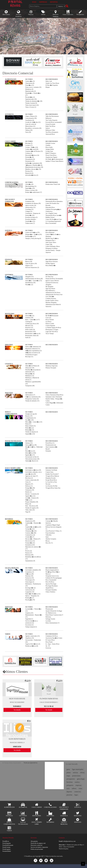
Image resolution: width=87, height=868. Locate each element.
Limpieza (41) (29, 613)
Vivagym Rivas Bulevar (52, 476)
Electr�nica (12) (30, 451)
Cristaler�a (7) (30, 537)
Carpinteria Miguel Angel (53, 525)
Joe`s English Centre (51, 213)
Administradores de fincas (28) (34, 279)
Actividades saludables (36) (33, 570)
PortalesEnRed (7, 851)
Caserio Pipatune (50, 326)
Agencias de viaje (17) (32, 476)
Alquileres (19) (29, 638)
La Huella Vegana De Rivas (53, 328)
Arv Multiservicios (51, 613)
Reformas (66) (29, 555)
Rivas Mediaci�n (51, 266)
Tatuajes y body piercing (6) (33, 238)
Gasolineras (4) (30, 120)
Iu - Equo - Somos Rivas (52, 644)
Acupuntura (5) (30, 572)
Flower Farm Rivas (51, 155)
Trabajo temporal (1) (31, 627)
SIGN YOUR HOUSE (17, 699)
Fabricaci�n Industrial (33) (33, 347)
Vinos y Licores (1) (31, 107)
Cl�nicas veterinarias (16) (33, 397)
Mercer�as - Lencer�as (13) (34, 422)
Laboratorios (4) (30, 590)
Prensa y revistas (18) (31, 190)
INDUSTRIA (9, 345)
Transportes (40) (30, 386)
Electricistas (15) (30, 541)
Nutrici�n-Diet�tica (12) (33, 594)
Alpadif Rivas (49, 588)
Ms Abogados (49, 287)
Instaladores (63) (30, 545)
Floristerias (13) (30, 161)
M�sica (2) (29, 500)
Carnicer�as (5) (30, 81)
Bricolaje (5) (29, 143)
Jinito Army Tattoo (51, 242)
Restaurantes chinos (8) (32, 336)
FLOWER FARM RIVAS (49, 699)
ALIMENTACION (11, 79)
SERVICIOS (9, 607)
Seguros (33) (29, 266)
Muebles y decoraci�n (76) (33, 169)
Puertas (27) (29, 553)
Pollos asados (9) (30, 330)
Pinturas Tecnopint (51, 368)
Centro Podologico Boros (53, 246)
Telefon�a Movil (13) (32, 461)
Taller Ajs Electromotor (52, 116)
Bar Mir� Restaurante (52, 316)
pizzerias (69, 795)
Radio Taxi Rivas (50, 126)
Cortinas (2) (29, 153)
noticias (75, 773)
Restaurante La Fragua (52, 330)
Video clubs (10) (30, 510)
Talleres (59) (29, 130)
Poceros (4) (28, 551)
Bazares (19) (29, 416)
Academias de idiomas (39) (33, 203)
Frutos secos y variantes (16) (33, 87)
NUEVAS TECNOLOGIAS (13, 441)
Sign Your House (50, 289)
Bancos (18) (29, 262)
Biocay (48, 541)
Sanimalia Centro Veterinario (54, 397)
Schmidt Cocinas (50, 143)
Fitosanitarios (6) (30, 159)
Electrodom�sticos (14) (32, 155)
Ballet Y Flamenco (51, 153)
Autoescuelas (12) (30, 207)
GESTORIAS (9, 275)
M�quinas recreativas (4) (33, 353)
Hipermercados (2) (30, 91)
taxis (68, 788)
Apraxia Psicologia (51, 584)
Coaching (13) (29, 209)
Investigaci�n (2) (30, 588)
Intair (47, 537)
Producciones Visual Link (53, 184)
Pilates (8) (28, 504)
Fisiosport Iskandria (51, 590)
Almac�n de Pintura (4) (32, 366)
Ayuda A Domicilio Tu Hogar (54, 611)
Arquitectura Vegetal (51, 157)
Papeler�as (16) (30, 188)
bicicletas (70, 782)
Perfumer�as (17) (30, 236)
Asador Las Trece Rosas (52, 83)
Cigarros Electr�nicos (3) (33, 644)
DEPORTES (54, 2)
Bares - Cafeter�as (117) (32, 320)
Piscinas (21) (29, 171)
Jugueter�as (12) (30, 496)
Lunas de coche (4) (31, 124)
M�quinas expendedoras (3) (33, 351)
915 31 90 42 (49, 706)
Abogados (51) (29, 277)
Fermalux (48, 451)
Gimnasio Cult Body (51, 470)
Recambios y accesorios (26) (33, 128)
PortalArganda (7, 843)
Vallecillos (49, 535)
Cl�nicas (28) (29, 574)
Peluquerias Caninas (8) (32, 399)
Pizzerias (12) (29, 328)
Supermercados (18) (31, 99)
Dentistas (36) (29, 576)
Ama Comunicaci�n (52, 447)
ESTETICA (9, 230)
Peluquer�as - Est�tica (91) (34, 234)
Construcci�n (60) (31, 533)
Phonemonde (49, 609)
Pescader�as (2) (30, 97)
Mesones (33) (29, 326)
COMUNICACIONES (12, 182)
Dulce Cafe (49, 81)
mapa (68, 776)
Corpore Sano (49, 472)
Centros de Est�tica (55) (32, 232)
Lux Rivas (48, 322)
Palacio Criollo (50, 324)
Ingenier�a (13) (30, 455)
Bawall (48, 449)
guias (68, 769)
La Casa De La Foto (51, 482)
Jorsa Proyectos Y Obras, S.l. (54, 531)
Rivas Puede (49, 642)
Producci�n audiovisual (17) (34, 192)
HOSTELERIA (10, 314)
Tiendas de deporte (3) (32, 432)
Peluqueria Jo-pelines (52, 248)
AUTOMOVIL (9, 114)
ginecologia (81, 779)
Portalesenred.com (51, 445)
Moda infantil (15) (30, 426)
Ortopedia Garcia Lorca (52, 576)
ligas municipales (78, 769)
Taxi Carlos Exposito (51, 120)
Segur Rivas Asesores (52, 262)
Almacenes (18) (30, 368)
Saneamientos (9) (30, 561)
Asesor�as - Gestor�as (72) (34, 281)
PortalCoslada (6, 847)
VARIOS (8, 634)
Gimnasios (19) (30, 490)
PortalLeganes (6, 849)
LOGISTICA (9, 364)
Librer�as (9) (29, 184)
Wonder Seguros (50, 264)
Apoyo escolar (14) (31, 205)
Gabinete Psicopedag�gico (53, 209)
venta (80, 788)
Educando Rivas (50, 207)
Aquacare (48, 252)
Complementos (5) (30, 418)
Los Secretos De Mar (52, 486)
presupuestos (71, 779)
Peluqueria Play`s (50, 240)
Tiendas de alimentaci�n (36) (34, 101)
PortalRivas (6, 841)
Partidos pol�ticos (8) (32, 646)
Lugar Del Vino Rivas (52, 332)
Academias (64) (30, 201)
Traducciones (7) (30, 223)
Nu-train (48, 484)
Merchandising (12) (31, 186)
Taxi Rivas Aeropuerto (52, 132)
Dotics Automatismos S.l (53, 623)
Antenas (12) (29, 443)
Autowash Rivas (50, 134)
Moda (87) (28, 424)
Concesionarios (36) (31, 118)
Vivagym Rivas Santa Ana (53, 488)
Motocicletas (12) (30, 126)
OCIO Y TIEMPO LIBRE (13, 468)
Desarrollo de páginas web (38, 843)
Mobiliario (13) (30, 376)
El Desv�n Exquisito (52, 85)
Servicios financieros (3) (32, 267)
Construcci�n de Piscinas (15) (34, 151)
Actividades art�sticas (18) (33, 470)
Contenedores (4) (30, 535)
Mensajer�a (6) (30, 374)
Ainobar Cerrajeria (51, 539)
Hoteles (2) (28, 492)
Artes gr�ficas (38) (31, 445)
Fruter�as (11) (30, 85)
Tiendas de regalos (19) (32, 508)
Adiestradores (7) (30, 395)
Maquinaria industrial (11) (33, 349)
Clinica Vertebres (50, 592)
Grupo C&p (49, 244)
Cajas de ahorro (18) (31, 264)
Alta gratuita (34, 841)
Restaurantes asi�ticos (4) (33, 334)
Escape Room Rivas (51, 480)
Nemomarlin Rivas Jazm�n (54, 215)
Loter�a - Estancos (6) (32, 498)
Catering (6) (29, 322)
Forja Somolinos (50, 533)
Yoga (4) (28, 512)
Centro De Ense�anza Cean (54, 219)
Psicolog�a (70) (30, 600)
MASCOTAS (9, 393)
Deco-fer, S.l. (49, 543)
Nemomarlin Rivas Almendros (54, 201)
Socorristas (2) (29, 625)
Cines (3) (28, 482)
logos (76, 795)
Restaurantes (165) (30, 332)
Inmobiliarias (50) (30, 283)
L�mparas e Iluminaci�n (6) (34, 165)
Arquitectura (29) (30, 521)
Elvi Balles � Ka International (54, 159)
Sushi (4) (28, 338)
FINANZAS (9, 260)
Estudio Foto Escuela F (52, 474)
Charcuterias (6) (30, 83)
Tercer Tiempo (50, 334)
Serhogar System (50, 619)
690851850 (17, 747)
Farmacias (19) (29, 578)
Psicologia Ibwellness (52, 586)
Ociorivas (48, 648)
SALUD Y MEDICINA (12, 568)
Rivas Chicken (50, 320)
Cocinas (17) (29, 145)
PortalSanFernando (8, 845)
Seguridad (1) (29, 619)
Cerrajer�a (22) (30, 529)
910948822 (17, 706)
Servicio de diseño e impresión (39, 847)
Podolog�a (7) (30, 598)
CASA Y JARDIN (10, 141)
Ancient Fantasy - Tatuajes (53, 250)
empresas (79, 785)
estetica (77, 782)
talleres (74, 788)
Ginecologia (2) (30, 582)
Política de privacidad (37, 849)
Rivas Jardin (49, 147)
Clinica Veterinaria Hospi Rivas (54, 395)
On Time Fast (49, 277)
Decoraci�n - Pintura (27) (33, 539)
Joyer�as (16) (29, 420)
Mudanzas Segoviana (52, 366)
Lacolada (48, 621)
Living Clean (49, 151)
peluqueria (70, 785)
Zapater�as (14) (30, 434)
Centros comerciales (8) (32, 480)
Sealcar (48, 128)
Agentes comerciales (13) (32, 636)
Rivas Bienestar (50, 232)
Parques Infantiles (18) (32, 502)
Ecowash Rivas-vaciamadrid (54, 122)
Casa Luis (48, 318)
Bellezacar (49, 118)
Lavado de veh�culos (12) (33, 122)
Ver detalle (17, 710)
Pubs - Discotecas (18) (32, 506)
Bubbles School (50, 217)
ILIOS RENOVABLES (17, 739)
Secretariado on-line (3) (32, 457)
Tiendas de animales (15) (32, 401)
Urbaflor (48, 145)
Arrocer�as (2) (30, 316)
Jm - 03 (48, 646)
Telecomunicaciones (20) (32, 459)
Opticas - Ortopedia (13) (32, 596)
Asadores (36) (29, 318)
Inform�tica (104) (31, 453)
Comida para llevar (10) (32, 324)
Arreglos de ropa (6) (31, 414)
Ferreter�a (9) (29, 157)
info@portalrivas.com (69, 841)
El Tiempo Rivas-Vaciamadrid (12, 763)
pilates (69, 773)
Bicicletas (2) (29, 478)
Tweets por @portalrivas (31, 763)
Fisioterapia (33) (30, 580)
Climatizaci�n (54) (31, 531)
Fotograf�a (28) (30, 488)
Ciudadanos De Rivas (52, 636)
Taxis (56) (28, 132)
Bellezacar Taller (50, 130)
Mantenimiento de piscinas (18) (34, 167)
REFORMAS (9, 519)
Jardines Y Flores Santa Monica (54, 161)
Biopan (48, 87)
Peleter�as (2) (29, 428)
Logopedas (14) (30, 592)
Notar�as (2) (29, 285)
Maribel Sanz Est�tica (52, 238)
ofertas (82, 773)
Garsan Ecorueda (50, 124)
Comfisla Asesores (51, 299)
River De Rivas (50, 582)
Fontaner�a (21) (30, 543)
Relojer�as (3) (30, 430)
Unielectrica (49, 211)
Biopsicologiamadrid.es (52, 570)
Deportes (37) (29, 484)
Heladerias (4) (29, 89)
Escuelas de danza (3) (31, 217)
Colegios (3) (29, 211)
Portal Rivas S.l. (50, 443)
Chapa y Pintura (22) (31, 116)
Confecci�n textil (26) (32, 149)
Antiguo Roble (50, 149)
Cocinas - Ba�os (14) (32, 147)
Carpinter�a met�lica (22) (33, 527)
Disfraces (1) (29, 486)
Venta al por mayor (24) (32, 105)
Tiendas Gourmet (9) (31, 103)
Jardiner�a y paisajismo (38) (34, 163)
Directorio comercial (36, 845)
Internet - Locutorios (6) (32, 494)
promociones (76, 776)
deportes (69, 792)
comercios (77, 792)
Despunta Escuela (51, 478)
